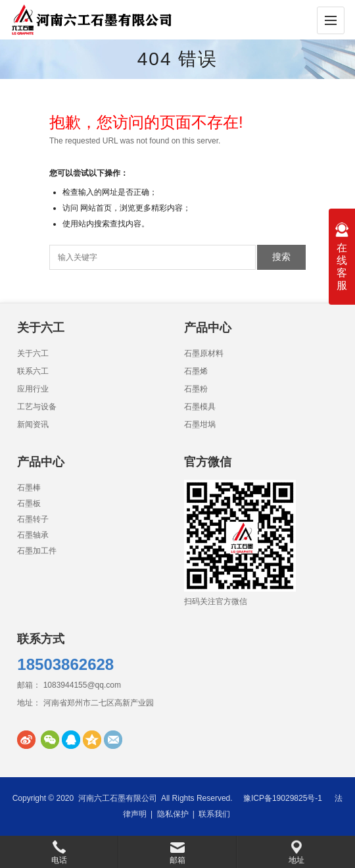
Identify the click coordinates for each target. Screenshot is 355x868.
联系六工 (33, 371)
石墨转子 (33, 519)
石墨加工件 (37, 551)
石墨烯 (196, 371)
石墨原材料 (204, 353)
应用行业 (33, 389)
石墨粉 (196, 389)
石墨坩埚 (200, 424)
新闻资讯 (33, 424)
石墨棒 (29, 488)
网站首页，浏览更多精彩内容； (135, 208)
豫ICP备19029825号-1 (283, 798)
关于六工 (33, 353)
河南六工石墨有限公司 (118, 798)
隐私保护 (173, 814)
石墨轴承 (33, 535)
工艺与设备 (37, 407)
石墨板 (29, 503)
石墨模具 (200, 407)
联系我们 (214, 814)
